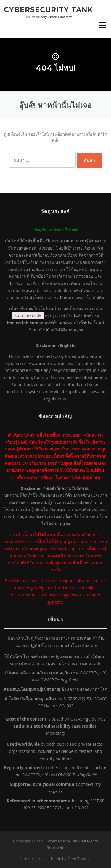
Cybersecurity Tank (48, 9)
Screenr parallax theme (40, 859)
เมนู (102, 25)
